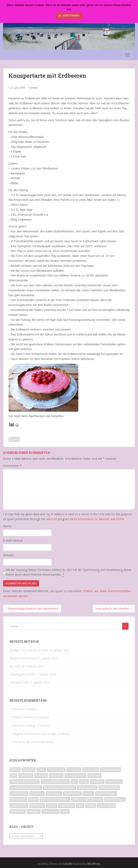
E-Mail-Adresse (13, 540)
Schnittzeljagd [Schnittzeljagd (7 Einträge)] (106, 805)
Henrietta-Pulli (19, 682)
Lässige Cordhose (38, 725)
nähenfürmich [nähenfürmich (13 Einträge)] (19, 805)
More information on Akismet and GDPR (97, 519)
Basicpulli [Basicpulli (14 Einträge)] (29, 770)
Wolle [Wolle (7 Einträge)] (65, 811)
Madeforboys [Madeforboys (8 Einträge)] (72, 793)
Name (7, 526)
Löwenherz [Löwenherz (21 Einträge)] (37, 793)
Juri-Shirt (15, 666)
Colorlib (67, 864)
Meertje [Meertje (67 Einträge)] (88, 793)
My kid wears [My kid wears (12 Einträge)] (18, 799)
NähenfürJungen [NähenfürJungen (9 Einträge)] (115, 799)
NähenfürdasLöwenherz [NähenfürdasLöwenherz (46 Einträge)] (55, 799)
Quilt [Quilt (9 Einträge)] (80, 805)
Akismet (52, 519)
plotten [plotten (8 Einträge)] (51, 805)
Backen (14, 439)
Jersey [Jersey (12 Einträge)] (84, 782)
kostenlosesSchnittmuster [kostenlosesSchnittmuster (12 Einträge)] (26, 787)
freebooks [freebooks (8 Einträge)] (56, 776)
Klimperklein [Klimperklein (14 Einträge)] (114, 782)
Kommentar (12, 466)
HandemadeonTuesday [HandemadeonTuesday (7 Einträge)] (25, 782)
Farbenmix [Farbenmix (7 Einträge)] (26, 776)
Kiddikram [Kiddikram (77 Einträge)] (97, 782)
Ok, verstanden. (69, 16)
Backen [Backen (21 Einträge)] (15, 770)
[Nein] (133, 12)
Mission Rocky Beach (24, 658)
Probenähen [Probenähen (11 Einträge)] (67, 805)
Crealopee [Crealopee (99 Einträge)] (74, 770)
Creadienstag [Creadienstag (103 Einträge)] (56, 770)
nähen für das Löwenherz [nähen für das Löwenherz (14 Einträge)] (87, 799)
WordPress (94, 864)
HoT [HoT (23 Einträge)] (74, 782)
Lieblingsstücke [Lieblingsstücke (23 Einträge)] (87, 787)
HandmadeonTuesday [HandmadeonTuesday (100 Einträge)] (55, 782)
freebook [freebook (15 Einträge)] (41, 776)
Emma (34, 88)
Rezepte (31, 709)
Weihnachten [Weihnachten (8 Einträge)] (50, 811)
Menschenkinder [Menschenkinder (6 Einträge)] (106, 793)
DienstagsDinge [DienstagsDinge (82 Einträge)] (110, 770)
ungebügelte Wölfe (22, 674)
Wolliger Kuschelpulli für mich (29, 650)
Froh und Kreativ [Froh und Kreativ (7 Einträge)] (75, 776)
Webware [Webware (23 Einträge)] (34, 811)
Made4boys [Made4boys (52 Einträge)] (54, 793)
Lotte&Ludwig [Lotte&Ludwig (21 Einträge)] (19, 793)
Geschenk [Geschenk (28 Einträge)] (94, 776)
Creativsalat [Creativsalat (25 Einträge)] (91, 770)
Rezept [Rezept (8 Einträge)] (91, 805)
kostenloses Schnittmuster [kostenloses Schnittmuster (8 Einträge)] (60, 787)
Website (8, 555)
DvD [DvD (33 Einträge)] (13, 776)
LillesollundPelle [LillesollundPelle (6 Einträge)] (109, 787)
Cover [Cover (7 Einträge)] (41, 770)
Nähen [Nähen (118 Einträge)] (33, 799)
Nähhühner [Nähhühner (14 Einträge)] (37, 805)
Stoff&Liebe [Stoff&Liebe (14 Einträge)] (18, 811)
